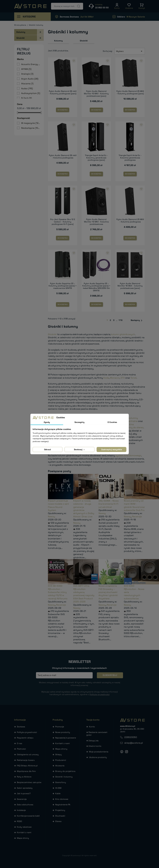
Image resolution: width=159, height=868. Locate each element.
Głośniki (21, 38)
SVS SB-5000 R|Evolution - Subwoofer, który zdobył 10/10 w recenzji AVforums (58, 592)
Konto (92, 727)
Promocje (60, 727)
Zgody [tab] (47, 422)
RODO (19, 821)
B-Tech (27, 98)
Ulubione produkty (98, 757)
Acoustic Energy (31, 64)
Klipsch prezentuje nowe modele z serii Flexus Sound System (58, 505)
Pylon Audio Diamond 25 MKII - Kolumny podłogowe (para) (130, 92)
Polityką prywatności (100, 694)
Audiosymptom (31, 93)
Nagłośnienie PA (63, 805)
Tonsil (133, 378)
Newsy (52, 517)
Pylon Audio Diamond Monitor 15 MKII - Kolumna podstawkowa (96, 222)
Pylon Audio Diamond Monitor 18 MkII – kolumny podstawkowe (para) (130, 286)
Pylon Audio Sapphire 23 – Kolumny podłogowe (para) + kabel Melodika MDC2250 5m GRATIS (96, 287)
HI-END (58, 788)
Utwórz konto (95, 746)
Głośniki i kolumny (64, 777)
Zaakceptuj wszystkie (112, 449)
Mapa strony (23, 838)
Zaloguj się (93, 741)
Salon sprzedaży (25, 788)
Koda (106, 378)
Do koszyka (63, 110)
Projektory (60, 810)
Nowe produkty (63, 732)
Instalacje (21, 810)
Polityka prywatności (27, 732)
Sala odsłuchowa (25, 805)
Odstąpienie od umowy (28, 754)
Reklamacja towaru (26, 760)
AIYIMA (26, 69)
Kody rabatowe (24, 827)
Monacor (115, 378)
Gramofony (61, 782)
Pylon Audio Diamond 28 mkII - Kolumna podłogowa (63, 157)
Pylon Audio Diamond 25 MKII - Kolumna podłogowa (130, 221)
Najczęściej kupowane (66, 738)
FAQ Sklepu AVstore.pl (27, 766)
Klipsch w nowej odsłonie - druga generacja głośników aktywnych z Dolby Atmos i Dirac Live (84, 509)
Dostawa (21, 727)
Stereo (58, 821)
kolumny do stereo (133, 427)
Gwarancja (22, 799)
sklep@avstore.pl (134, 743)
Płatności (21, 749)
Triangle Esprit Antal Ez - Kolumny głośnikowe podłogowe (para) (96, 158)
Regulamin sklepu (25, 738)
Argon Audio (30, 79)
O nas (19, 743)
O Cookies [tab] (112, 422)
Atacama (27, 83)
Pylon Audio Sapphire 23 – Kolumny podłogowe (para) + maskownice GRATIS (63, 286)
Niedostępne (31, 128)
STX (123, 378)
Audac (27, 88)
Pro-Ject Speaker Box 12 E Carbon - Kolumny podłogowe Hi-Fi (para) (63, 222)
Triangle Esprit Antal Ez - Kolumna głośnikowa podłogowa (130, 158)
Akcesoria (60, 766)
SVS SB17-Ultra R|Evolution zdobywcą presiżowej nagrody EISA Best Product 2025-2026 (84, 594)
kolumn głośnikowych (123, 334)
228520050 (131, 737)
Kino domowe (62, 799)
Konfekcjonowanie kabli (28, 816)
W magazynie (31, 123)
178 (121, 320)
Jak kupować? (24, 793)
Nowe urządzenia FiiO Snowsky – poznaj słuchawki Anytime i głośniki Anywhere (108, 592)
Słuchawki (60, 816)
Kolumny (21, 32)
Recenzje (137, 517)
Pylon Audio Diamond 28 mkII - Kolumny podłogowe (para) (63, 92)
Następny (137, 320)
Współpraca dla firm (26, 771)
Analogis (27, 74)
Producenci (61, 760)
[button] (117, 6)
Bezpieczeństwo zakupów (29, 782)
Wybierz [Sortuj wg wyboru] (130, 51)
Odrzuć (48, 449)
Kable (58, 793)
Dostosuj (79, 449)
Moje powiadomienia (99, 752)
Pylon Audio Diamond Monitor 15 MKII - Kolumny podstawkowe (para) (96, 94)
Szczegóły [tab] (79, 422)
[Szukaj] (67, 6)
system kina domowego (128, 455)
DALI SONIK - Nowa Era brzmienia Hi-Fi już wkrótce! (109, 504)
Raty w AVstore (24, 777)
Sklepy (58, 754)
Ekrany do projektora (65, 771)
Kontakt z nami (24, 832)
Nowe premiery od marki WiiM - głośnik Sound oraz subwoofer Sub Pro (134, 505)
